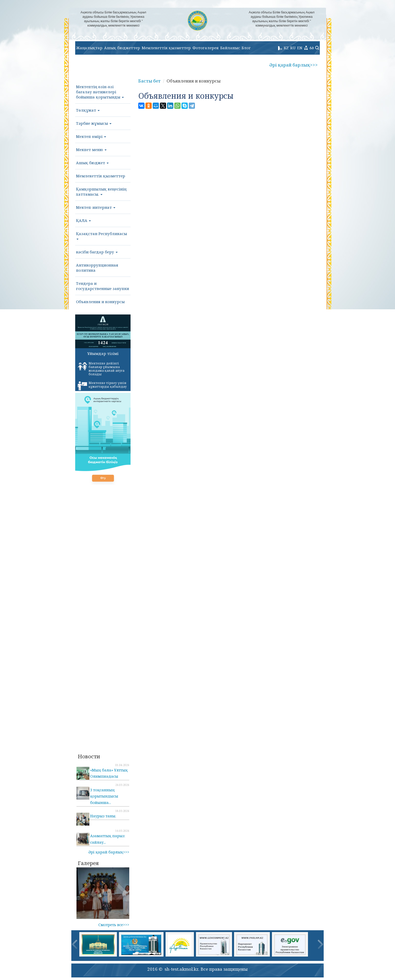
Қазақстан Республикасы (101, 235)
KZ (286, 48)
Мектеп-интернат (96, 207)
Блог (246, 48)
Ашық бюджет (92, 163)
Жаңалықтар (89, 48)
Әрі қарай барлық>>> (294, 65)
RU (293, 48)
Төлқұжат (88, 110)
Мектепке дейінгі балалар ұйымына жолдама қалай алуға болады (101, 369)
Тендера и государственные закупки (102, 286)
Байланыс (230, 48)
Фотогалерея (205, 48)
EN (300, 48)
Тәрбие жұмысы (94, 123)
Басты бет (149, 81)
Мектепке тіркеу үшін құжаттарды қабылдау (102, 386)
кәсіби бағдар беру (97, 252)
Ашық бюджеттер (122, 48)
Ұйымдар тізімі (103, 353)
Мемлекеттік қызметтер (166, 48)
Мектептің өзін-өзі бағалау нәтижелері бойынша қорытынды (100, 92)
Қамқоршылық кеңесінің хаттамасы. (101, 192)
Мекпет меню (91, 150)
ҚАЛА (83, 220)
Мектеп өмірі (91, 136)
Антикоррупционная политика (97, 268)
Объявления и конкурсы (100, 302)
